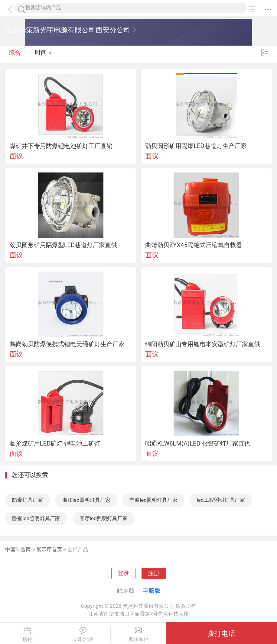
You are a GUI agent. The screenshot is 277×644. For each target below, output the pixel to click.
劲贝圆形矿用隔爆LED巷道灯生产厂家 (196, 146)
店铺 (28, 635)
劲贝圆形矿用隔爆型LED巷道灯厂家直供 (64, 245)
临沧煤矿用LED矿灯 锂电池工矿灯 (55, 443)
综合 (15, 54)
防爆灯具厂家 (28, 500)
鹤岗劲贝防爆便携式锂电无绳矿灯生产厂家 (67, 344)
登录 (123, 573)
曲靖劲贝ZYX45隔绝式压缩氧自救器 (194, 245)
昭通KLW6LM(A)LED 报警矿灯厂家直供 (198, 443)
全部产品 (78, 549)
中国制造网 (18, 549)
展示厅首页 (49, 549)
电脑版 (152, 591)
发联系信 (138, 635)
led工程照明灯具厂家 (221, 500)
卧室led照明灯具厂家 (36, 518)
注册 (154, 573)
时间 (44, 54)
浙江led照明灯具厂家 (86, 500)
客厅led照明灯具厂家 (104, 518)
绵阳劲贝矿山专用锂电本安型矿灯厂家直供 (203, 344)
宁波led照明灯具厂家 (153, 500)
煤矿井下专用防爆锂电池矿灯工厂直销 (61, 146)
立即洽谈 (83, 635)
